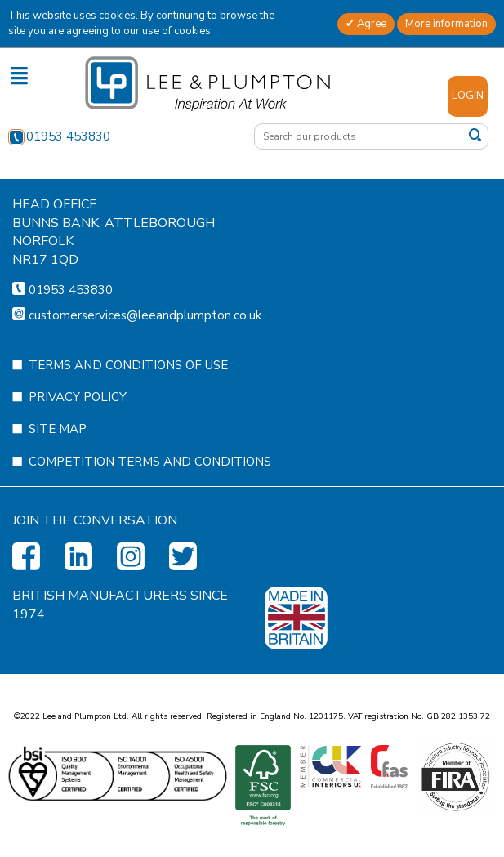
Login (468, 96)
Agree (370, 24)
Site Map (58, 478)
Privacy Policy (78, 446)
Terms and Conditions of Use (128, 414)
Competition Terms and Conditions (150, 511)
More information (446, 24)
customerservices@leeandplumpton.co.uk (145, 364)
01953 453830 (59, 136)
